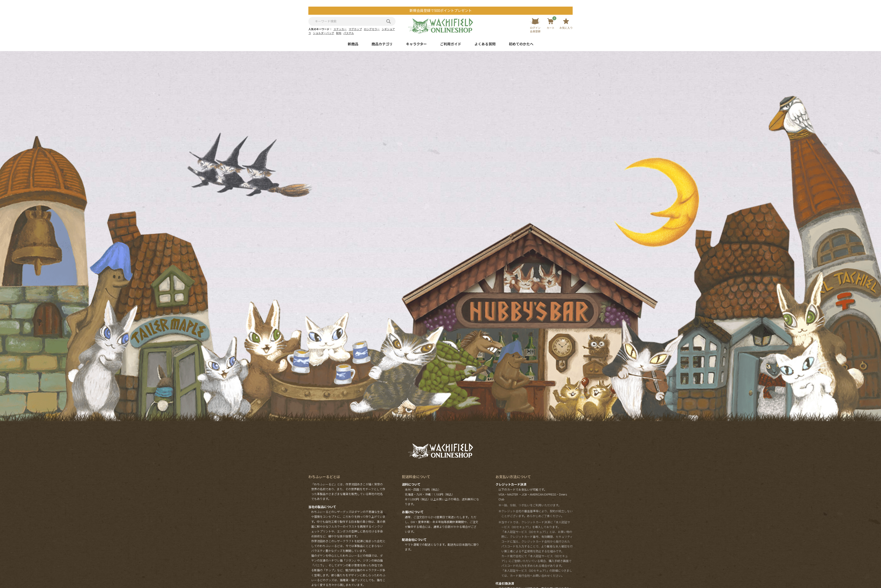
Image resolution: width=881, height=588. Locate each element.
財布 (339, 33)
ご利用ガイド (451, 44)
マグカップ (355, 29)
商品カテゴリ (382, 44)
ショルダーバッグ (324, 33)
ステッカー (340, 29)
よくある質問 (485, 44)
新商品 (353, 44)
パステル (349, 33)
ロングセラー (372, 29)
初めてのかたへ (521, 44)
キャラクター (416, 44)
